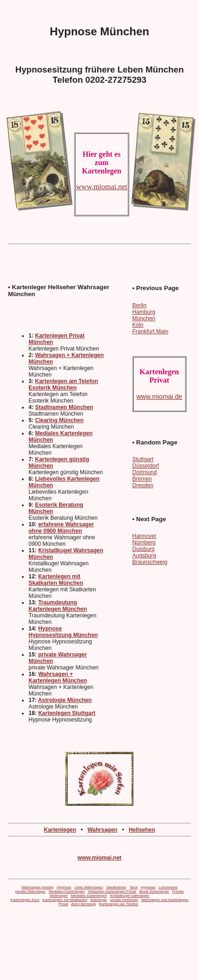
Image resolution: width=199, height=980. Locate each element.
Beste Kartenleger (154, 891)
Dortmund (145, 472)
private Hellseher (124, 900)
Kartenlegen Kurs (25, 900)
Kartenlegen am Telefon (118, 904)
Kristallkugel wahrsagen (130, 896)
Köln (138, 325)
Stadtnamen (116, 887)
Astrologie (99, 900)
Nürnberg (144, 543)
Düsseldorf (146, 466)
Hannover (144, 536)
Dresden (143, 485)
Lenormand (168, 887)
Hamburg (144, 312)
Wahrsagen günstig (38, 887)
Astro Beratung (83, 904)
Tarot (134, 887)
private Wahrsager (31, 891)
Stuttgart (143, 459)
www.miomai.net (99, 858)
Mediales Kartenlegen (66, 891)
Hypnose (64, 887)
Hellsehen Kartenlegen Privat (112, 891)
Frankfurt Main (150, 331)
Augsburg (144, 556)
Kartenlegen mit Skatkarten (65, 900)
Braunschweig (150, 562)
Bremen (142, 479)
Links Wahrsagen (89, 887)
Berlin (140, 305)
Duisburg (144, 549)
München (144, 318)
